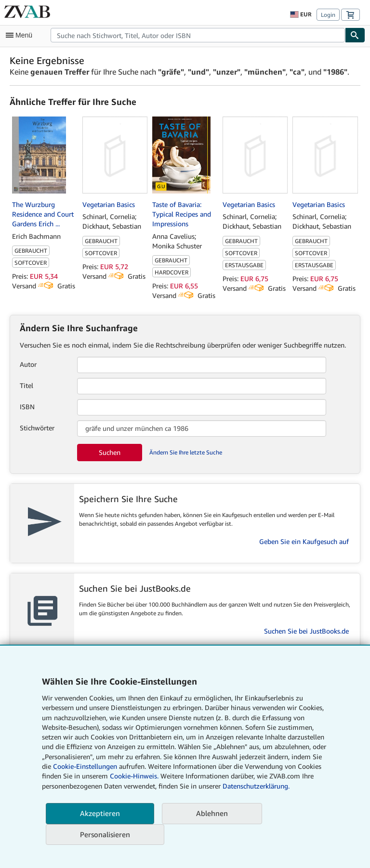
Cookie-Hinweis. (134, 776)
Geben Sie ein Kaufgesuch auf (304, 541)
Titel (26, 385)
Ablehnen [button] (212, 813)
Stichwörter (37, 428)
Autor (28, 364)
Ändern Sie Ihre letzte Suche (186, 452)
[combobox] (198, 35)
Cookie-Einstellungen (85, 766)
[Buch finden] (355, 35)
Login (328, 15)
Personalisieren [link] (105, 834)
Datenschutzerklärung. (256, 786)
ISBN (27, 407)
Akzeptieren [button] (100, 813)
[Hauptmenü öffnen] (21, 35)
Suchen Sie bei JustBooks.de (306, 631)
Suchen (110, 452)
